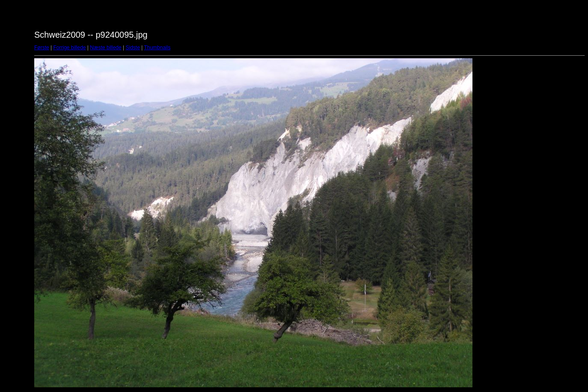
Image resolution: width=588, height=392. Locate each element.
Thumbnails (157, 48)
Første (42, 48)
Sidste (132, 48)
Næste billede (105, 48)
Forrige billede (69, 48)
